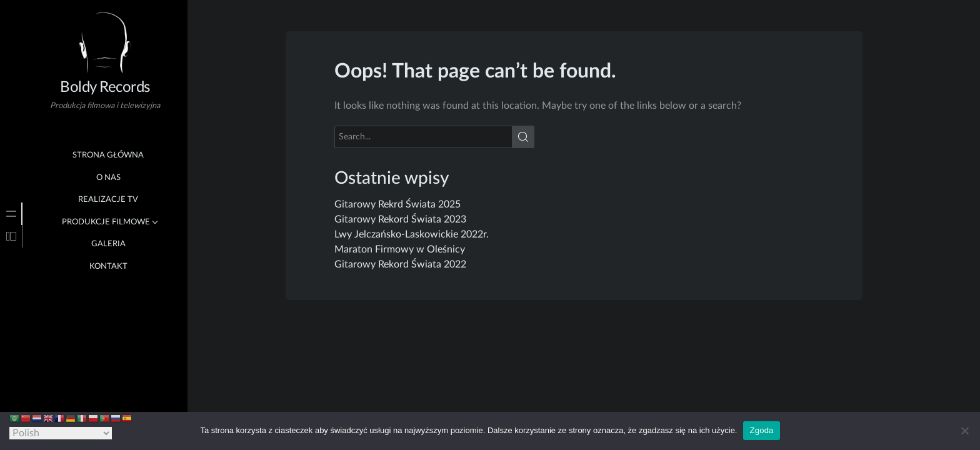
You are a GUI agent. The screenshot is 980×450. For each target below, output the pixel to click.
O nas (108, 178)
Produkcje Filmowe (106, 222)
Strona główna (108, 155)
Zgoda (761, 430)
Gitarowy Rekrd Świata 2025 (397, 204)
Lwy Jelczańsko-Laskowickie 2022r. (412, 234)
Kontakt (108, 267)
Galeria (108, 244)
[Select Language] (61, 433)
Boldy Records (105, 87)
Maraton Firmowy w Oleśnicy (400, 249)
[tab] (11, 214)
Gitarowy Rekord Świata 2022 (400, 264)
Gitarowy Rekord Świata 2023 (400, 219)
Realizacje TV (108, 200)
